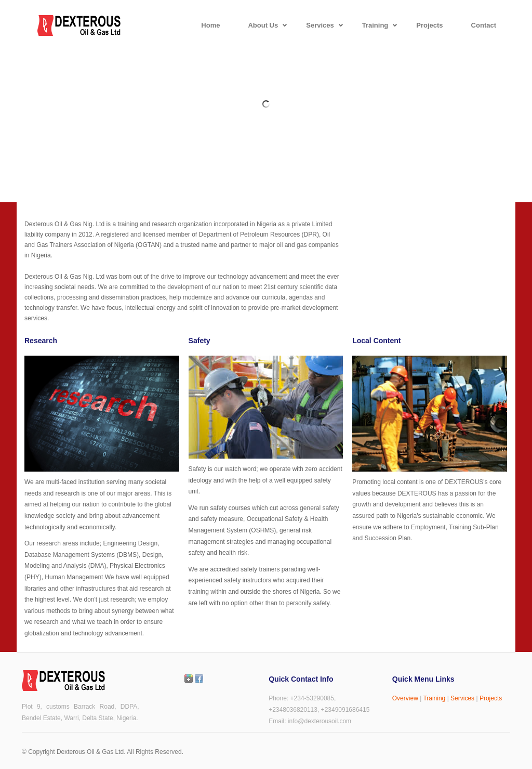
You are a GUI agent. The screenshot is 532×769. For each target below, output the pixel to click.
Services (462, 698)
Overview (405, 698)
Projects (491, 698)
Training (434, 698)
